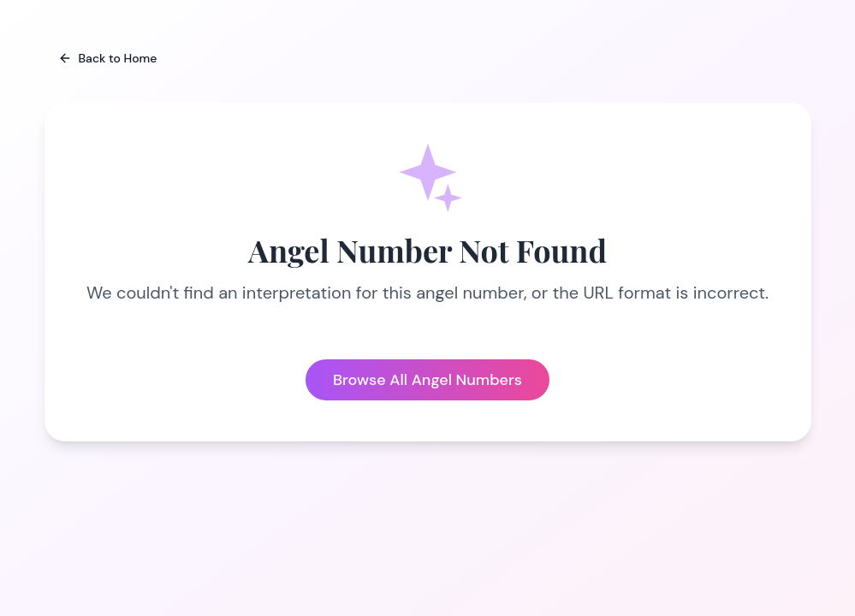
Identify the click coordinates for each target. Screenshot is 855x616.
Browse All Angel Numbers (427, 380)
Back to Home (108, 58)
